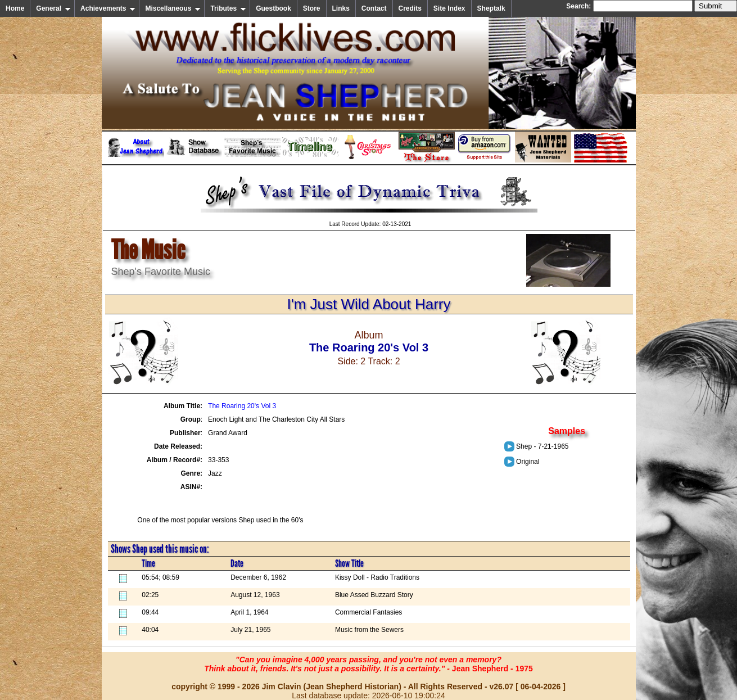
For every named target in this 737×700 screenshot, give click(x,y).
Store (312, 8)
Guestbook (273, 8)
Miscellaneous (173, 8)
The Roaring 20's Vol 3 (242, 406)
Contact (374, 8)
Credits (410, 8)
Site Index (449, 8)
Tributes (228, 8)
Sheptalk (491, 8)
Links (341, 8)
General (53, 8)
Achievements (108, 8)
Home (15, 8)
